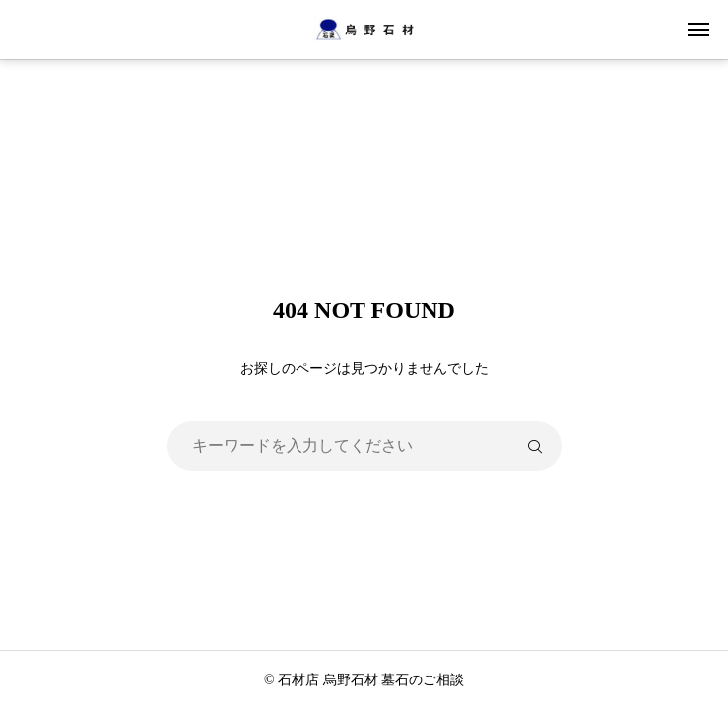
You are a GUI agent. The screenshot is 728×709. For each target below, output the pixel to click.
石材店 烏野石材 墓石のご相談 (371, 680)
